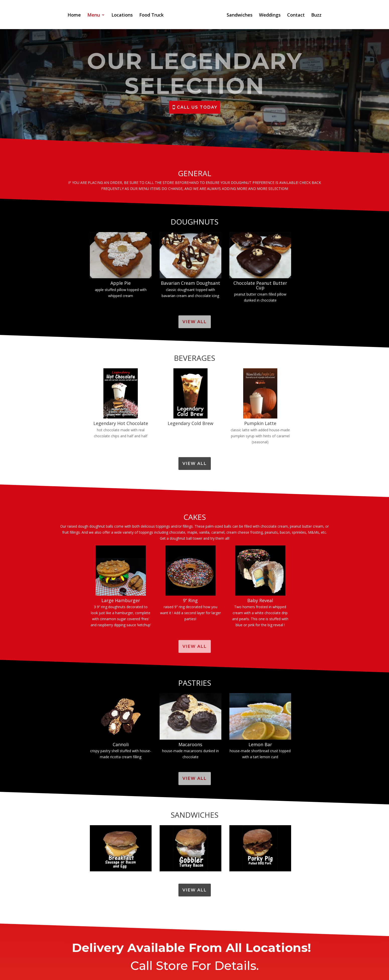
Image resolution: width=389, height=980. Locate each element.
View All (195, 322)
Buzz (316, 15)
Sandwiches (240, 15)
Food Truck (151, 15)
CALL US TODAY (197, 107)
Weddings (270, 15)
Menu (94, 15)
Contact (296, 15)
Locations (122, 15)
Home (74, 15)
